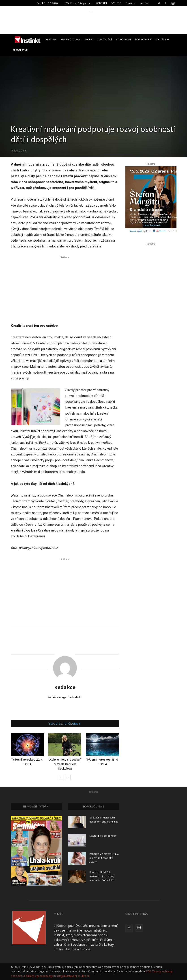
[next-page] (68, 778)
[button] (159, 3)
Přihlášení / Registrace (79, 3)
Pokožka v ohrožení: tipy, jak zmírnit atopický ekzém (104, 858)
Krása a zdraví (71, 40)
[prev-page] (61, 778)
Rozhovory (143, 40)
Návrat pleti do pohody (103, 836)
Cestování (105, 40)
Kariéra (144, 3)
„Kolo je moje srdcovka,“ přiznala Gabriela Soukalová (65, 764)
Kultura (51, 40)
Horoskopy (124, 40)
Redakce (65, 687)
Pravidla (131, 3)
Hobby (90, 40)
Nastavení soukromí (77, 976)
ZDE (148, 971)
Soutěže (162, 40)
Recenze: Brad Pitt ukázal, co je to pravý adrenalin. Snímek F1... (102, 876)
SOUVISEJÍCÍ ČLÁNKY (65, 724)
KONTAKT (101, 3)
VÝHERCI (117, 3)
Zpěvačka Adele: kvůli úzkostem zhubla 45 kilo (104, 820)
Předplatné (20, 50)
